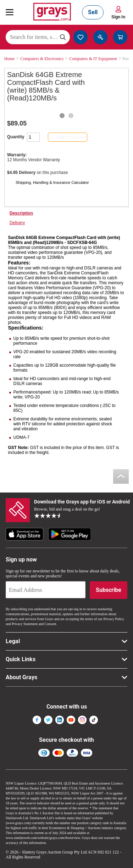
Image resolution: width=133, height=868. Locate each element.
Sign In (118, 17)
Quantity (16, 137)
